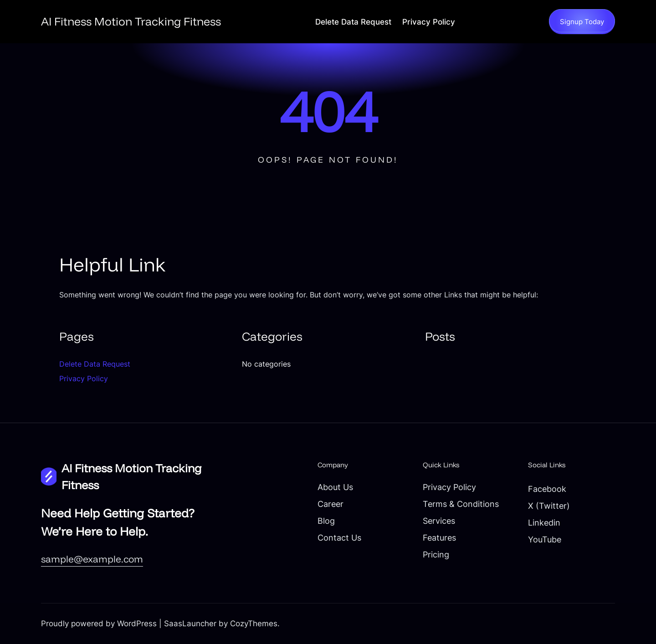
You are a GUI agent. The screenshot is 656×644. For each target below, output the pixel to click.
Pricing (436, 554)
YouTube (545, 539)
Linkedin (544, 522)
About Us (335, 487)
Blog (326, 521)
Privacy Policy (429, 22)
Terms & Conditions (461, 504)
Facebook (547, 489)
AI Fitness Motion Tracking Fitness (131, 21)
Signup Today (582, 22)
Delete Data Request (353, 22)
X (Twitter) (549, 506)
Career (331, 504)
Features (439, 537)
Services (439, 521)
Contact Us (339, 537)
